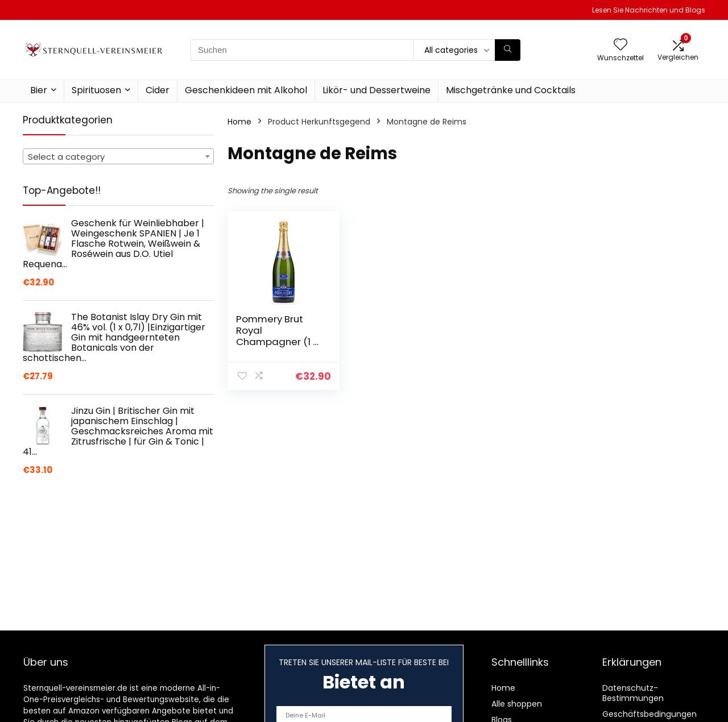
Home (239, 122)
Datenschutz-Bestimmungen (633, 693)
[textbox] (118, 157)
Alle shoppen (517, 704)
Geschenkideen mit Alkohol (246, 90)
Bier (39, 90)
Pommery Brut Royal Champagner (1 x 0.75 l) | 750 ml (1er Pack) (279, 342)
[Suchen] (508, 50)
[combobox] (118, 156)
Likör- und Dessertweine (377, 90)
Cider (158, 90)
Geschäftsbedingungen (650, 714)
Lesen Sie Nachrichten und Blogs (649, 10)
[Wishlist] (621, 45)
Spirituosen (96, 90)
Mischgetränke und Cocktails (511, 90)
